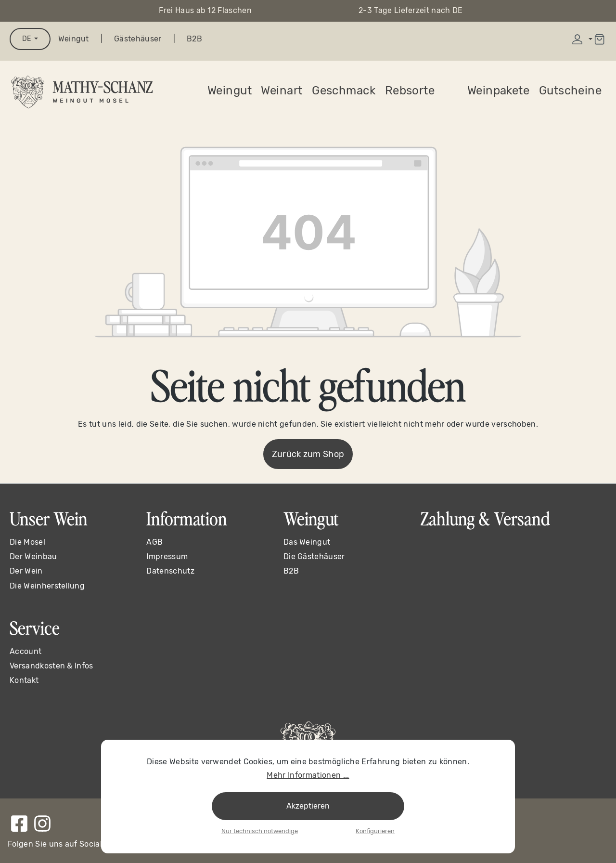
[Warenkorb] (599, 39)
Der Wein (26, 571)
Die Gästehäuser (314, 556)
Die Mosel (27, 542)
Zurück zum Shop (308, 454)
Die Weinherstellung (47, 586)
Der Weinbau (33, 556)
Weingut (74, 39)
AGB (154, 542)
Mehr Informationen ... (308, 775)
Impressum (167, 556)
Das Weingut (307, 542)
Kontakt (24, 680)
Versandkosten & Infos (51, 666)
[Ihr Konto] (581, 39)
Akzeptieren (308, 806)
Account (26, 651)
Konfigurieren (375, 831)
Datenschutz (170, 571)
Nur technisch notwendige (260, 831)
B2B (194, 39)
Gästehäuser (138, 39)
